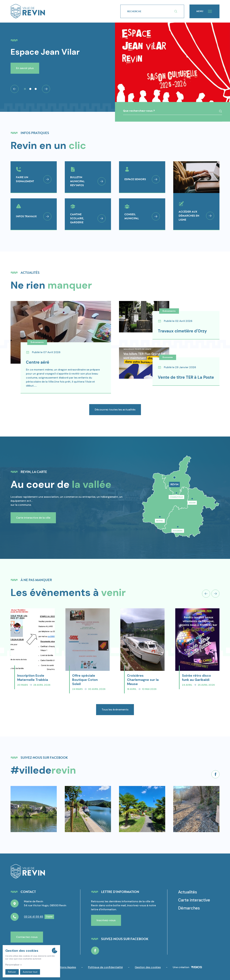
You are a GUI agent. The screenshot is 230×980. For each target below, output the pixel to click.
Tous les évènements (115, 711)
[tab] (25, 89)
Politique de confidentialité (105, 967)
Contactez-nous (27, 937)
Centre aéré (38, 364)
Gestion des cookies (148, 967)
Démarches (189, 908)
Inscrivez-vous (106, 920)
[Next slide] (46, 89)
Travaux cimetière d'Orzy (189, 331)
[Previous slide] (206, 595)
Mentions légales (65, 967)
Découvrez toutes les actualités (115, 411)
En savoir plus (25, 68)
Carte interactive (194, 900)
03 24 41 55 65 (34, 917)
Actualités (188, 892)
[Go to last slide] (15, 89)
